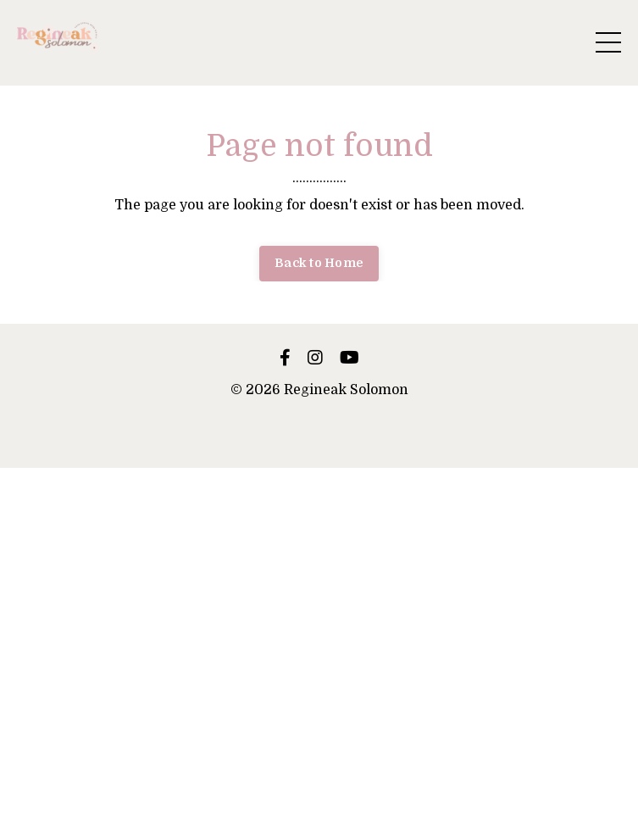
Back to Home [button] (319, 263)
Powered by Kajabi (319, 428)
